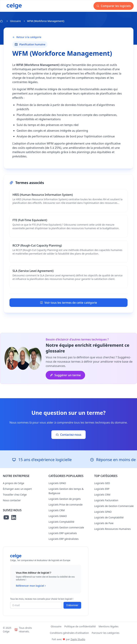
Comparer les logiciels (114, 6)
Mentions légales (109, 626)
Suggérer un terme (65, 375)
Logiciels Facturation (106, 500)
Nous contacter (12, 500)
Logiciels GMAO (58, 516)
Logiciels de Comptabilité (109, 517)
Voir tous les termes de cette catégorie (68, 303)
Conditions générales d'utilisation (69, 633)
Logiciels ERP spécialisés (63, 533)
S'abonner (72, 605)
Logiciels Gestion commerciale (66, 527)
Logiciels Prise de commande (66, 505)
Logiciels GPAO (57, 483)
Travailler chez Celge (15, 495)
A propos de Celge (14, 483)
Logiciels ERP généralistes (64, 539)
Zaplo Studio (78, 639)
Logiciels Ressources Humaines (112, 529)
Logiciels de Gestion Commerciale (114, 506)
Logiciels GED (102, 483)
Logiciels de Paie (104, 523)
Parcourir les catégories (106, 633)
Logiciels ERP (102, 489)
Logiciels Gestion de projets (65, 499)
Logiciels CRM (57, 510)
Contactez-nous (68, 435)
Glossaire (15, 21)
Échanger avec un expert (17, 489)
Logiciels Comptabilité (61, 522)
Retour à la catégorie (27, 37)
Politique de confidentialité (80, 626)
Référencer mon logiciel (31, 586)
